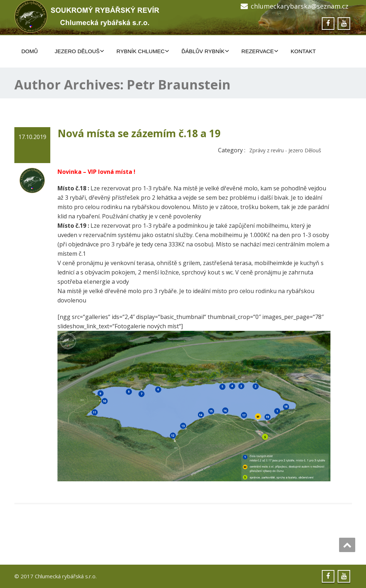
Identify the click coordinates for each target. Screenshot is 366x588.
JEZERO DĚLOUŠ (79, 51)
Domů (30, 51)
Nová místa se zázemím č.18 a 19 (139, 133)
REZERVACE (260, 51)
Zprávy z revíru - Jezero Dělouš (285, 150)
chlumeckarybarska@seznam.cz (300, 6)
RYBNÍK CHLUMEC (143, 51)
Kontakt (303, 51)
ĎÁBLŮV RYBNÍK (205, 51)
